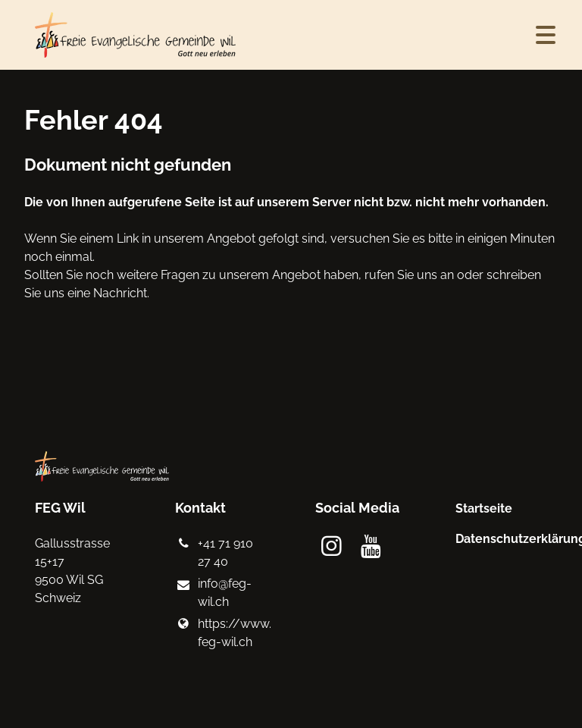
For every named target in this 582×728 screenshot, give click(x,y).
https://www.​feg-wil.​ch (221, 633)
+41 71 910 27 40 (214, 553)
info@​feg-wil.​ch (213, 594)
